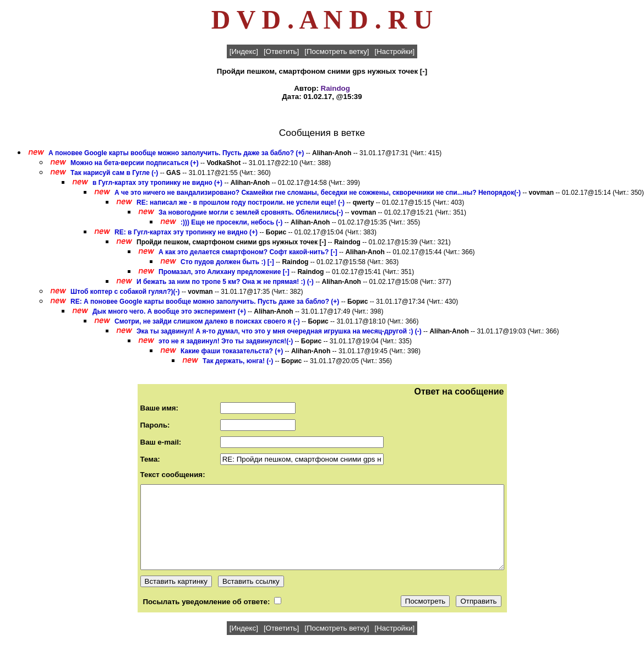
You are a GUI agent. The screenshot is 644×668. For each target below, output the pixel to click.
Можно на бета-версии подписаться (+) (135, 163)
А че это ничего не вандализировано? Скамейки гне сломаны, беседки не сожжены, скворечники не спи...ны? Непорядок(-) (318, 193)
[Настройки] (395, 51)
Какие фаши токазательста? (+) (232, 351)
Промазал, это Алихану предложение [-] (224, 272)
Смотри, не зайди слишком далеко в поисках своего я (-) (207, 321)
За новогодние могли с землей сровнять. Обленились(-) (251, 212)
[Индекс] (244, 51)
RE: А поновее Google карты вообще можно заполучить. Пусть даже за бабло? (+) (205, 302)
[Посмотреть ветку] (337, 51)
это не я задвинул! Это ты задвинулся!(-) (226, 341)
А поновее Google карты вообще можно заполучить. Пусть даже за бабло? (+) (176, 153)
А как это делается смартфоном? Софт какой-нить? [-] (248, 252)
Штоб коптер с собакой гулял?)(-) (125, 292)
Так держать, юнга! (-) (238, 361)
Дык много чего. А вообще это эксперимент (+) (169, 311)
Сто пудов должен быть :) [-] (227, 262)
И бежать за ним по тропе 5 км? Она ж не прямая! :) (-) (225, 282)
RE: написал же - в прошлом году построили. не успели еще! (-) (241, 202)
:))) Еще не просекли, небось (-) (231, 222)
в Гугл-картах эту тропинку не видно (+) (157, 183)
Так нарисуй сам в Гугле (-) (114, 173)
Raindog (335, 88)
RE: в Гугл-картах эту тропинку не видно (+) (186, 232)
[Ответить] (281, 51)
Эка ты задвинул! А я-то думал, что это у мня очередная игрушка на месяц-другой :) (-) (279, 331)
